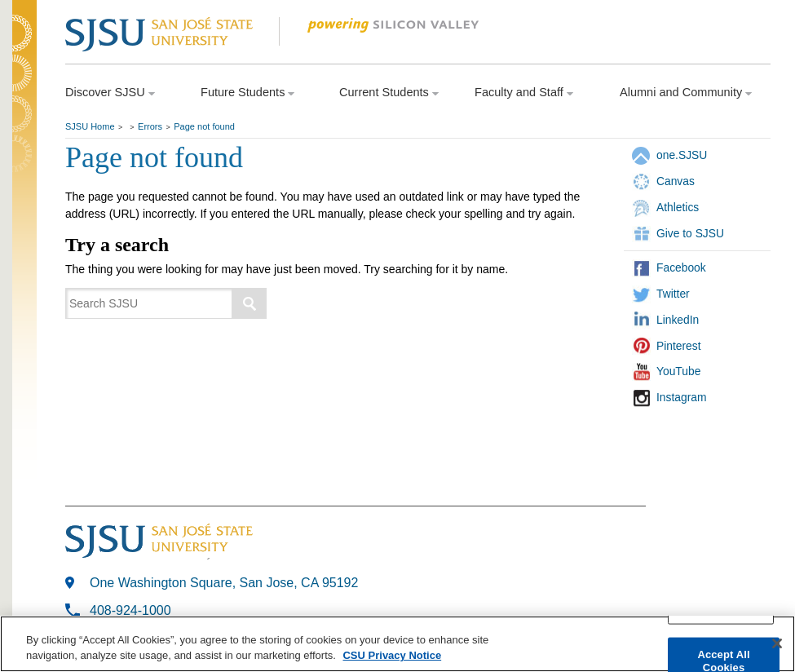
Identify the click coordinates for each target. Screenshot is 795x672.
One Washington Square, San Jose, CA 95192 (224, 583)
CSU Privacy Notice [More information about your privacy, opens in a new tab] (392, 656)
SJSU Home (90, 126)
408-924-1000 (130, 610)
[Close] (777, 644)
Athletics (678, 207)
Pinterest (679, 346)
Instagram (681, 397)
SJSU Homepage (24, 55)
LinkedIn (678, 320)
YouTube (678, 371)
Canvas (676, 181)
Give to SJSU (690, 233)
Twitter (673, 294)
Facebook (681, 267)
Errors (150, 126)
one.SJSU (682, 155)
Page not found (204, 126)
